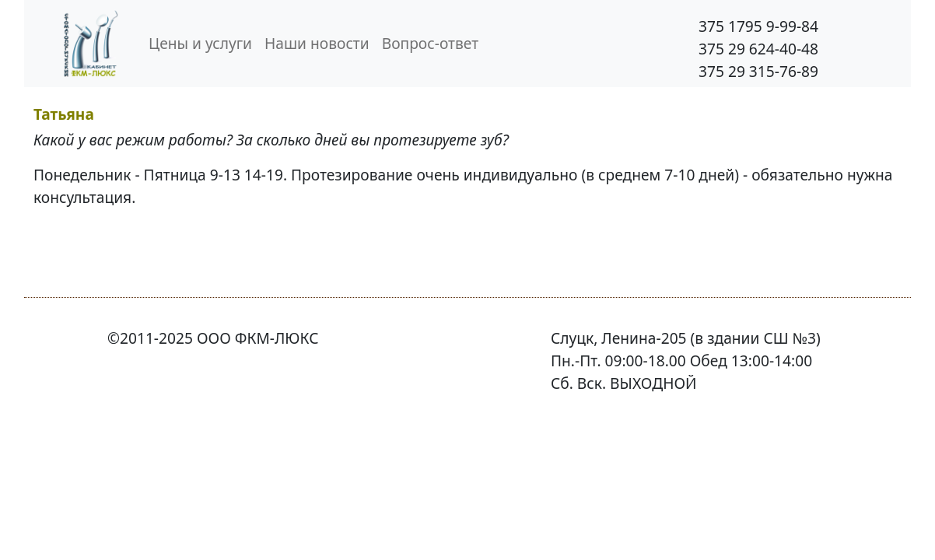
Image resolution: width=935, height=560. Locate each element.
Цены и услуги (200, 43)
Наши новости (317, 43)
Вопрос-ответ (430, 43)
